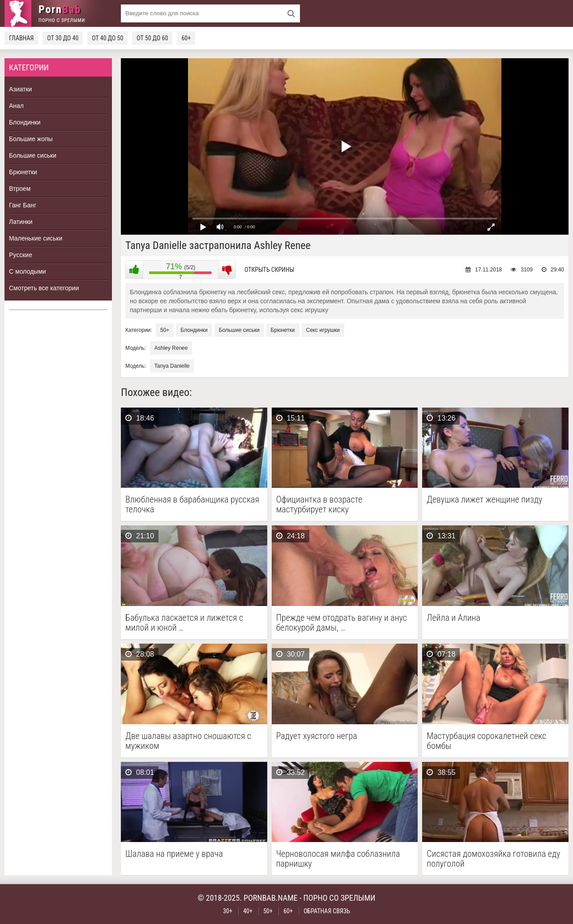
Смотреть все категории (44, 288)
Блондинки (25, 122)
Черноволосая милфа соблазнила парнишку (338, 859)
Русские (21, 255)
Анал (16, 106)
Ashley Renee (171, 348)
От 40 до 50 (107, 38)
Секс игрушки (323, 330)
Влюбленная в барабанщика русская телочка (192, 504)
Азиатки (20, 89)
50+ (165, 330)
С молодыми (28, 271)
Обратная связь (327, 911)
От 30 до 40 (63, 38)
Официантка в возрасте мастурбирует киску (319, 504)
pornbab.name (271, 898)
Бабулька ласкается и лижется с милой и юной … (184, 623)
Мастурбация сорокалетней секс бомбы (486, 741)
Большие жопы (31, 139)
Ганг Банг (23, 205)
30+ (228, 911)
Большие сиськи (33, 155)
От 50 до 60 (152, 38)
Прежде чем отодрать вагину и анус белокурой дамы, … (342, 623)
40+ (248, 911)
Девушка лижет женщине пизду (484, 500)
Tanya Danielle (172, 366)
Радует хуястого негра (317, 736)
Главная (21, 38)
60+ (186, 38)
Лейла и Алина (453, 618)
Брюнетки (23, 172)
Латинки (21, 222)
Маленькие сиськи (36, 238)
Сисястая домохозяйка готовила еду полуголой (493, 859)
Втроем (20, 189)
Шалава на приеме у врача (174, 854)
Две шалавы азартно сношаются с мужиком (188, 741)
